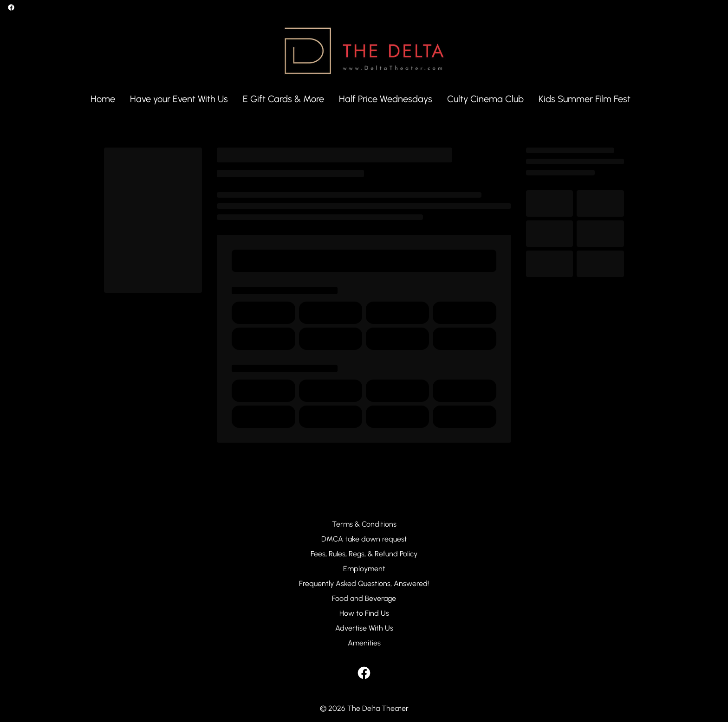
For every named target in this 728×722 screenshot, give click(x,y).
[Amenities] (364, 643)
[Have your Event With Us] (179, 99)
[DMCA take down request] (364, 539)
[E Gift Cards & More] (283, 99)
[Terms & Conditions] (364, 524)
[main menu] (361, 99)
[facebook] (11, 7)
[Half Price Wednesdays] (386, 99)
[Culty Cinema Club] (485, 99)
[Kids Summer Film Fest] (585, 99)
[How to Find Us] (364, 613)
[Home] (103, 99)
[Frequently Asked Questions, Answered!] (364, 584)
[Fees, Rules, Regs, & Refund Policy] (364, 554)
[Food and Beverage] (364, 599)
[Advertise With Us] (364, 628)
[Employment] (364, 569)
